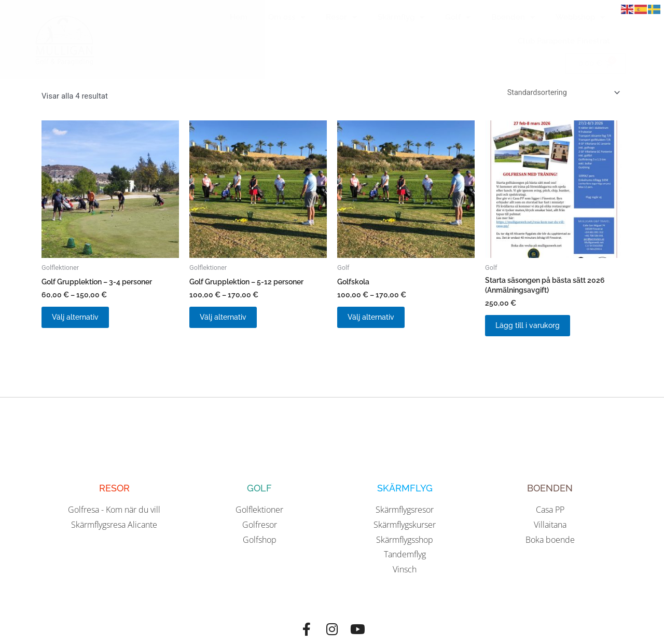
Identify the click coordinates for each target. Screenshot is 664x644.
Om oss (287, 17)
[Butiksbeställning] (560, 93)
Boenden (513, 17)
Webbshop (580, 17)
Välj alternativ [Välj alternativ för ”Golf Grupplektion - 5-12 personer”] (229, 321)
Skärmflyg (401, 17)
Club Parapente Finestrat (564, 41)
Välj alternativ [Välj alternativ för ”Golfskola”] (377, 321)
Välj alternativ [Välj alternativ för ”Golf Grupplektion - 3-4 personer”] (81, 321)
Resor (341, 17)
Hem (239, 17)
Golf (458, 17)
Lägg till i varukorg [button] (534, 330)
